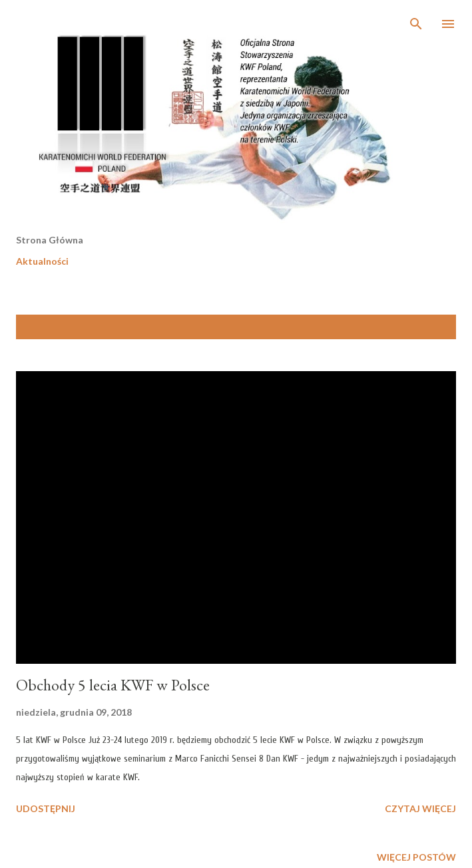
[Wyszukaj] (416, 24)
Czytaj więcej (420, 808)
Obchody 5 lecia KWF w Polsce (113, 685)
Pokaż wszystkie (405, 327)
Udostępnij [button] (46, 808)
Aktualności (42, 261)
